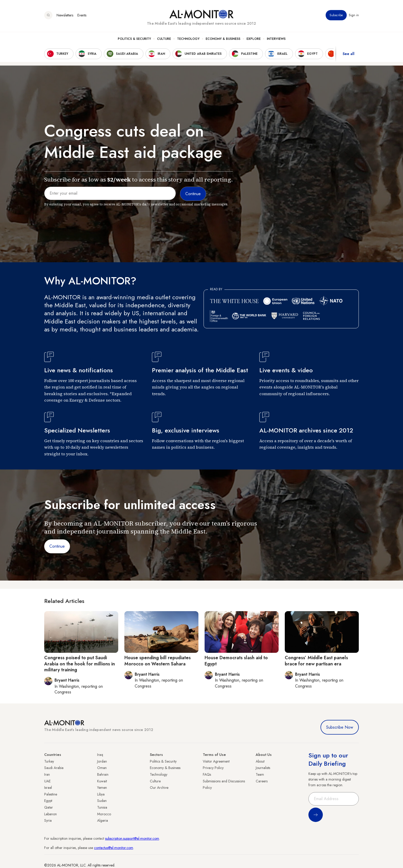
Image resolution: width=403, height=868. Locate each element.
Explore (254, 39)
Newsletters (65, 15)
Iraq (100, 755)
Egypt (48, 801)
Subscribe (336, 15)
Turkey (49, 761)
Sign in (354, 15)
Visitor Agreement (216, 761)
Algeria (103, 820)
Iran (47, 774)
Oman (102, 768)
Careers (262, 781)
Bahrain (103, 774)
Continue (57, 546)
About (260, 761)
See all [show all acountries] (349, 54)
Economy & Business (223, 39)
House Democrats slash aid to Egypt (236, 661)
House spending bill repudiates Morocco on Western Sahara (158, 661)
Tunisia (102, 807)
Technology (188, 39)
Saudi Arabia (54, 768)
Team (260, 774)
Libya (101, 794)
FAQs (207, 774)
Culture (164, 39)
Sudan (102, 801)
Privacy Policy (213, 768)
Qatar (49, 807)
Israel (48, 788)
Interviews (276, 39)
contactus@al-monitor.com (114, 848)
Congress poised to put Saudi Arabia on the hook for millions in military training (80, 664)
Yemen (102, 788)
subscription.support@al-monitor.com (132, 838)
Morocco (104, 814)
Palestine (51, 794)
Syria (48, 820)
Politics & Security (134, 39)
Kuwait (102, 781)
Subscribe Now (340, 727)
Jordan (102, 761)
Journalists (263, 768)
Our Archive (159, 788)
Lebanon (51, 814)
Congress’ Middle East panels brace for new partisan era (316, 661)
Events (82, 15)
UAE (47, 781)
